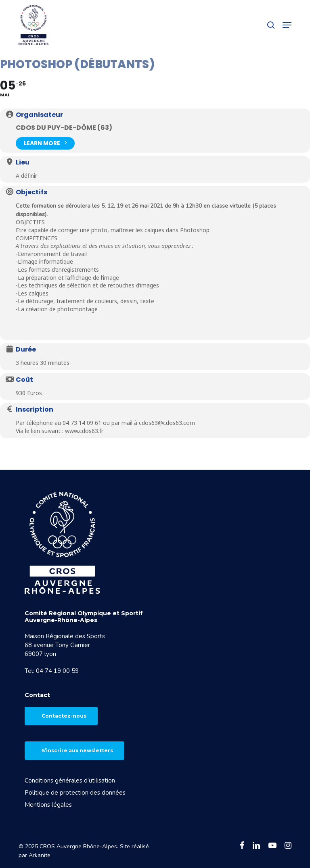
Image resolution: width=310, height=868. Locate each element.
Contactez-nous (64, 716)
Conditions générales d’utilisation (70, 781)
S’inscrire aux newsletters (77, 750)
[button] (287, 25)
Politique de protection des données (75, 793)
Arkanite (40, 855)
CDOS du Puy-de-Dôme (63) (64, 128)
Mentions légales (48, 805)
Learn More (45, 143)
